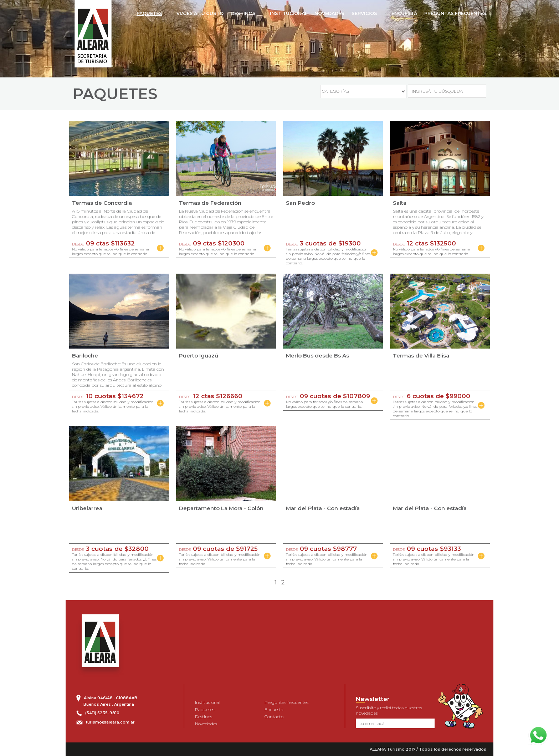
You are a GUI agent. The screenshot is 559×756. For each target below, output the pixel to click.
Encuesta (274, 709)
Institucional (208, 702)
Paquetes (205, 709)
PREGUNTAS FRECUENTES (455, 13)
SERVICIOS (364, 13)
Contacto (274, 717)
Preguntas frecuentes (286, 702)
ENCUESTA (404, 13)
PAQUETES (149, 13)
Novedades (206, 724)
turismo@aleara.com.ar (110, 722)
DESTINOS (243, 13)
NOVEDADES (329, 13)
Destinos (204, 717)
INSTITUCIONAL (289, 13)
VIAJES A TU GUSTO (200, 13)
